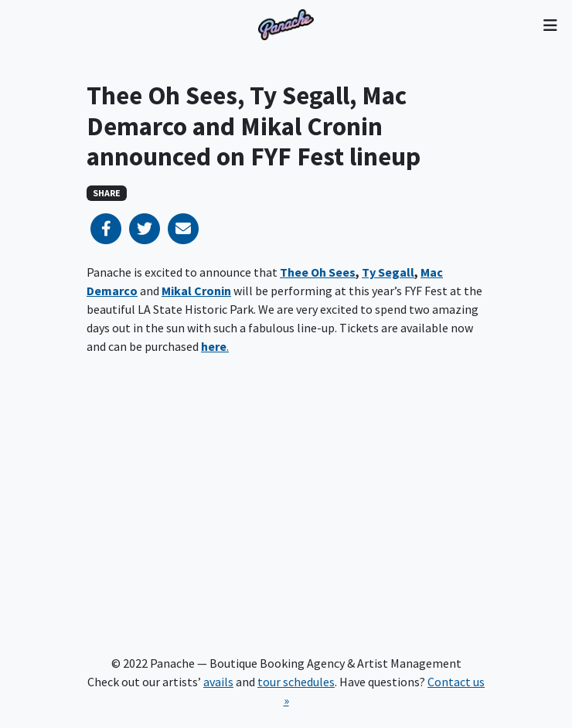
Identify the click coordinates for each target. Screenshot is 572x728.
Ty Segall (388, 272)
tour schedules (296, 682)
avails (218, 682)
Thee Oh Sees (318, 272)
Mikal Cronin (196, 291)
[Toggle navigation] (550, 25)
